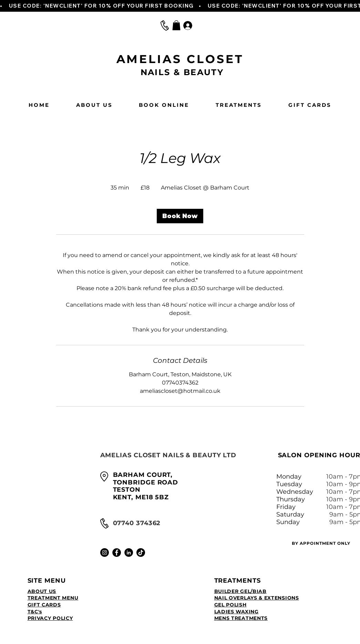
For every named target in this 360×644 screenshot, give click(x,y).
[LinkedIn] (129, 553)
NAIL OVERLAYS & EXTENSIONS (257, 598)
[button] (176, 25)
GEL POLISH (230, 605)
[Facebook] (117, 553)
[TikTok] (141, 553)
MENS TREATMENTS (241, 618)
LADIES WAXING (236, 612)
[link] (180, 216)
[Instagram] (105, 553)
